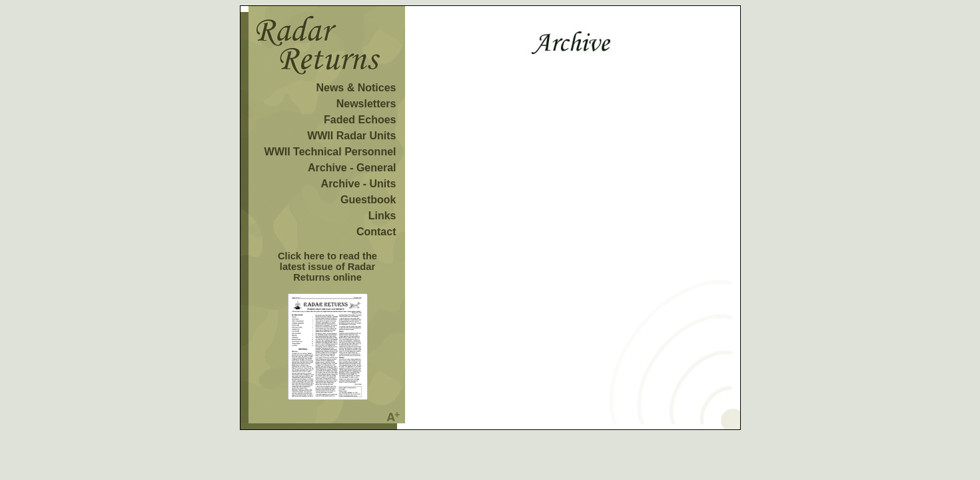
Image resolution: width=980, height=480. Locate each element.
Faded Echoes (360, 120)
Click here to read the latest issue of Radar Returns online (327, 267)
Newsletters (366, 104)
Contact (376, 232)
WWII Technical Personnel (330, 152)
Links (382, 216)
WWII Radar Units (351, 136)
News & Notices (356, 88)
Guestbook (368, 200)
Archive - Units (359, 184)
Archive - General (352, 168)
